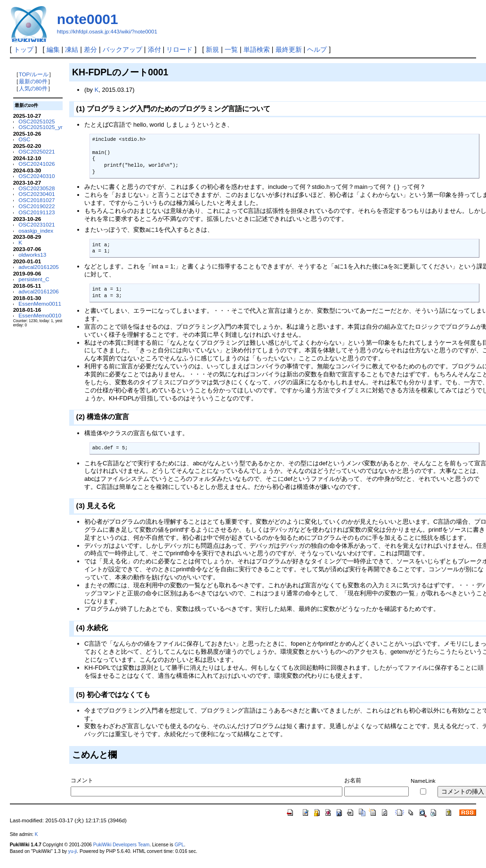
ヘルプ (317, 49)
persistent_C (34, 279)
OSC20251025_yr (40, 127)
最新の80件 (33, 81)
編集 (53, 49)
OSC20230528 (36, 188)
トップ (24, 49)
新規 (212, 49)
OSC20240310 (36, 176)
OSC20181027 (36, 200)
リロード (179, 49)
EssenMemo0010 (40, 315)
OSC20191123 (36, 212)
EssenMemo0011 (40, 304)
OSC (24, 139)
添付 (154, 49)
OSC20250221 (36, 151)
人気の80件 (33, 88)
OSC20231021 (36, 224)
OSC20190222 (36, 206)
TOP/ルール (34, 74)
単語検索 (257, 49)
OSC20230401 (36, 194)
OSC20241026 (36, 164)
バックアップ (122, 49)
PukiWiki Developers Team (121, 845)
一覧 (231, 49)
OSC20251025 (36, 121)
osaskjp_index (36, 231)
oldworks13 (32, 255)
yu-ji (73, 851)
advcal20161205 (39, 267)
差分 (90, 49)
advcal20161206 (39, 291)
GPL (179, 845)
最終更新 (289, 49)
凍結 (72, 49)
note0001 (88, 19)
